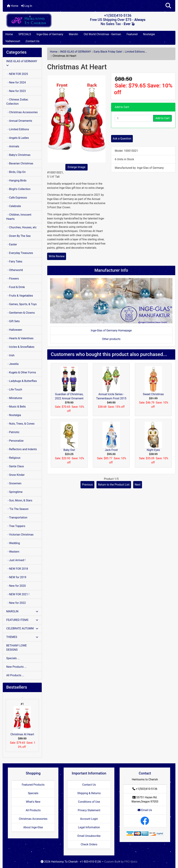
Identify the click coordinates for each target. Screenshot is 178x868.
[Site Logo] (32, 20)
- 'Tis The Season (17, 509)
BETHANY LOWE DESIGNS (17, 648)
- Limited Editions (18, 129)
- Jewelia (12, 364)
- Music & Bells (16, 407)
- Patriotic (13, 432)
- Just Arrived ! (16, 560)
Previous (87, 485)
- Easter (12, 244)
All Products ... (15, 675)
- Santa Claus (15, 466)
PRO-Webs (131, 862)
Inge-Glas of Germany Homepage (111, 330)
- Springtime (14, 492)
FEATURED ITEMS (22, 620)
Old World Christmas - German (102, 34)
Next (138, 485)
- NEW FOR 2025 (17, 74)
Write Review (57, 256)
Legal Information (89, 827)
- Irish (10, 355)
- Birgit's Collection (18, 189)
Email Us (145, 810)
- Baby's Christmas (18, 155)
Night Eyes (153, 450)
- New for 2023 (16, 91)
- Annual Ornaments (19, 121)
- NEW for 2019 (16, 577)
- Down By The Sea (18, 236)
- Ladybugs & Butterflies (22, 381)
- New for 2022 (16, 603)
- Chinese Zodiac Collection (17, 102)
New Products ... (16, 667)
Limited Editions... (136, 52)
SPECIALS (25, 34)
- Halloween (14, 330)
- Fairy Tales (14, 261)
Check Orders (89, 844)
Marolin (74, 34)
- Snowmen (14, 483)
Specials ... (13, 658)
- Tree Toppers (16, 526)
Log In (27, 6)
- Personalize (15, 441)
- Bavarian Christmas (20, 163)
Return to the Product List (114, 485)
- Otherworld (15, 270)
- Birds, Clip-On (16, 172)
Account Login (89, 819)
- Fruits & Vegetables (20, 296)
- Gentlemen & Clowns (21, 313)
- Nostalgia (14, 415)
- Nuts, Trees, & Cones (20, 424)
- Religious (13, 458)
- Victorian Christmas (20, 535)
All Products (33, 810)
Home (13, 6)
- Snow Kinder (15, 475)
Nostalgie (149, 34)
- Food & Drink (16, 287)
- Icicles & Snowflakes (20, 347)
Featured (132, 34)
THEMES (22, 637)
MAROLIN (22, 611)
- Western (13, 552)
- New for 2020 (16, 586)
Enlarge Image (76, 167)
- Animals (13, 146)
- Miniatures (14, 398)
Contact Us (33, 41)
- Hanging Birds (16, 181)
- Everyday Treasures (20, 253)
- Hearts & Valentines (20, 338)
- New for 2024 (16, 82)
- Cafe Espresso (17, 198)
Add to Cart (162, 118)
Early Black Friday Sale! (108, 52)
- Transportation (17, 518)
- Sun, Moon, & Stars (19, 500)
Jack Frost (111, 450)
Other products (111, 339)
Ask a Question (122, 139)
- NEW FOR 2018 (17, 569)
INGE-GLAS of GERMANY (76, 52)
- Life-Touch (14, 390)
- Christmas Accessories (22, 112)
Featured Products (33, 785)
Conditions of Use (89, 802)
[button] (168, 6)
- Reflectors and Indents (22, 449)
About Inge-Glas (33, 827)
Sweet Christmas (153, 394)
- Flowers (13, 279)
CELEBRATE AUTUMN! (22, 628)
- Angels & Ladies (18, 138)
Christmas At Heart (22, 721)
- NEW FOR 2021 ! (18, 594)
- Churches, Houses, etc (21, 227)
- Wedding (13, 543)
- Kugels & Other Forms (21, 372)
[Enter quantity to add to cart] (134, 118)
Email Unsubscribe (89, 836)
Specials (33, 793)
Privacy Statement (89, 810)
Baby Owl (69, 450)
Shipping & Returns (89, 793)
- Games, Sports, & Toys (21, 304)
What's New (33, 802)
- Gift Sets (13, 321)
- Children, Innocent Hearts (19, 217)
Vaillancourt (13, 41)
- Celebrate (14, 206)
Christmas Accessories (33, 819)
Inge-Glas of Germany (50, 34)
